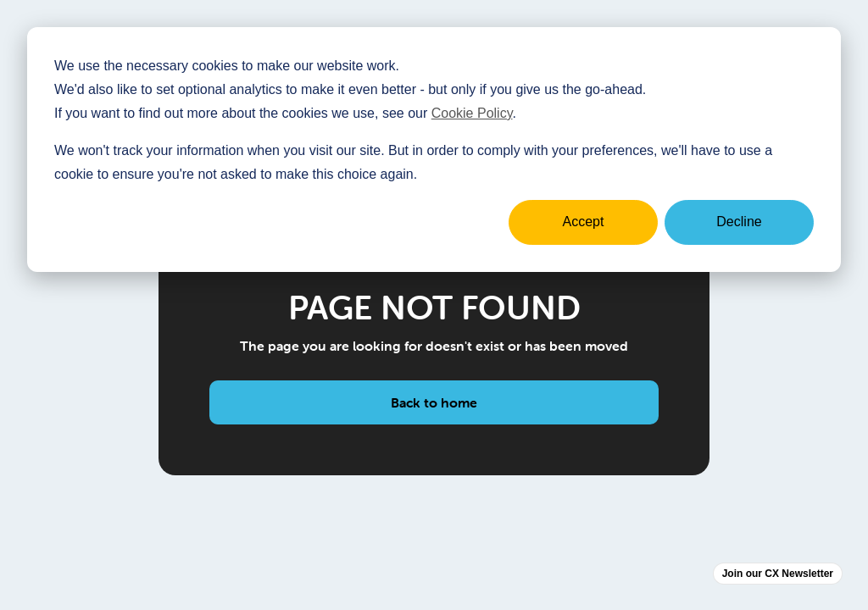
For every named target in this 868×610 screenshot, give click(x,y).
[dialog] (434, 150)
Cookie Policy (472, 113)
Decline (739, 222)
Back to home (434, 402)
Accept (584, 222)
